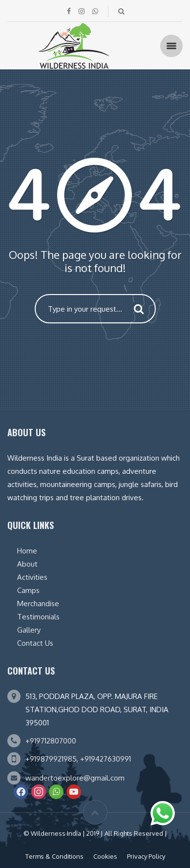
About (27, 564)
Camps (28, 590)
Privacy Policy (146, 856)
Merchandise (38, 603)
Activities (32, 577)
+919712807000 (51, 741)
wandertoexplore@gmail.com (75, 778)
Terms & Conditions (54, 856)
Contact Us (35, 643)
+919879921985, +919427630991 (78, 759)
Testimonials (38, 617)
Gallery (29, 630)
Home (27, 551)
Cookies (105, 856)
